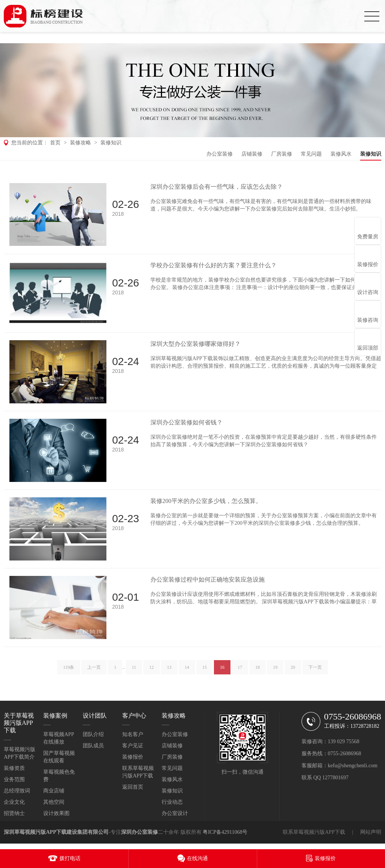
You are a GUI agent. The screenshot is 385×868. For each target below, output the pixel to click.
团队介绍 (93, 734)
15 (205, 670)
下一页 (315, 670)
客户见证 (133, 746)
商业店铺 (54, 791)
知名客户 (133, 734)
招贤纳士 (14, 813)
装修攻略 (80, 143)
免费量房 (368, 237)
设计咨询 (368, 292)
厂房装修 (282, 154)
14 (187, 670)
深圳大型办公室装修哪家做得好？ (196, 344)
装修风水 (341, 154)
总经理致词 (17, 791)
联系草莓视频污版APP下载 (314, 832)
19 (275, 670)
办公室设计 (175, 813)
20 (293, 670)
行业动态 (172, 802)
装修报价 (133, 757)
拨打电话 (70, 858)
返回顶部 (368, 348)
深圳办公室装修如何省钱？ (186, 422)
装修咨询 (368, 320)
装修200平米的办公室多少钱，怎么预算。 (206, 501)
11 (134, 670)
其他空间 (54, 802)
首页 (55, 143)
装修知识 (111, 143)
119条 (69, 670)
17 (240, 670)
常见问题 (311, 154)
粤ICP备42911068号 (225, 832)
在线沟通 (197, 858)
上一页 (94, 670)
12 (152, 670)
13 (169, 670)
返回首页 (133, 787)
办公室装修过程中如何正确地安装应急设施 (208, 579)
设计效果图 (56, 813)
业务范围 (14, 779)
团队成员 (93, 746)
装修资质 (14, 768)
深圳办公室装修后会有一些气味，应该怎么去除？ (217, 187)
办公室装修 (220, 154)
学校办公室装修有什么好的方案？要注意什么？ (214, 265)
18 (258, 670)
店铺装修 (252, 154)
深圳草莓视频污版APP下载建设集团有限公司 (56, 832)
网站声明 (371, 832)
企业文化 (14, 802)
